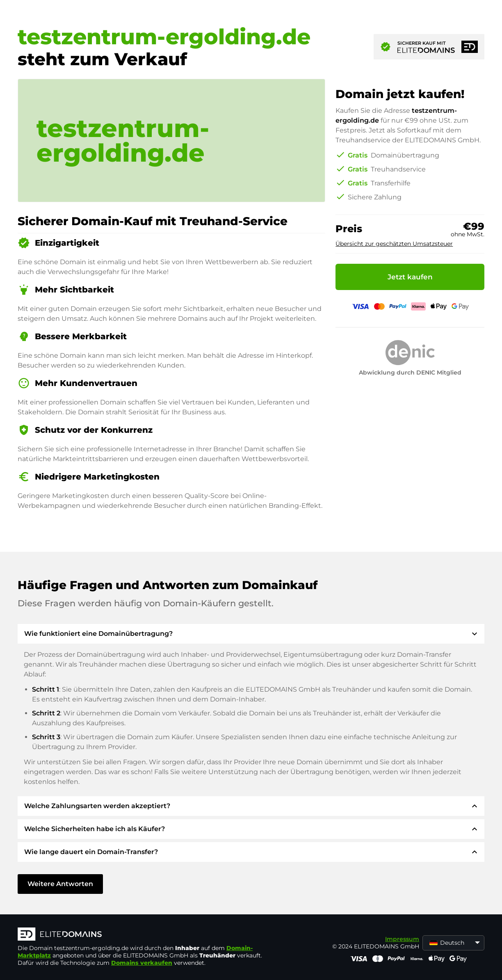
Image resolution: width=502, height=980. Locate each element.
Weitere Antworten (60, 884)
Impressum (402, 939)
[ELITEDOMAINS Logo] (141, 935)
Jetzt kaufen (410, 277)
